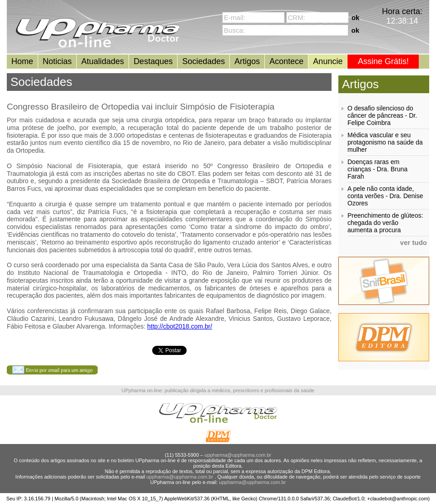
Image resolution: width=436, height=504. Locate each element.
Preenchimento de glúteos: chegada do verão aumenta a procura (385, 223)
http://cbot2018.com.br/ (180, 326)
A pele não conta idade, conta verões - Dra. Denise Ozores (385, 196)
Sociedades (203, 61)
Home (22, 61)
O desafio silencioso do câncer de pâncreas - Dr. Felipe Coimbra (382, 115)
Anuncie (328, 61)
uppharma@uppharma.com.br (238, 455)
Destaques (153, 61)
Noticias (57, 61)
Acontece (286, 61)
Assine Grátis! (383, 61)
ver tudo (414, 242)
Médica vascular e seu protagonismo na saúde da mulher (385, 142)
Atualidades (103, 61)
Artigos (247, 61)
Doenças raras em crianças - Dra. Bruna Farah (377, 169)
